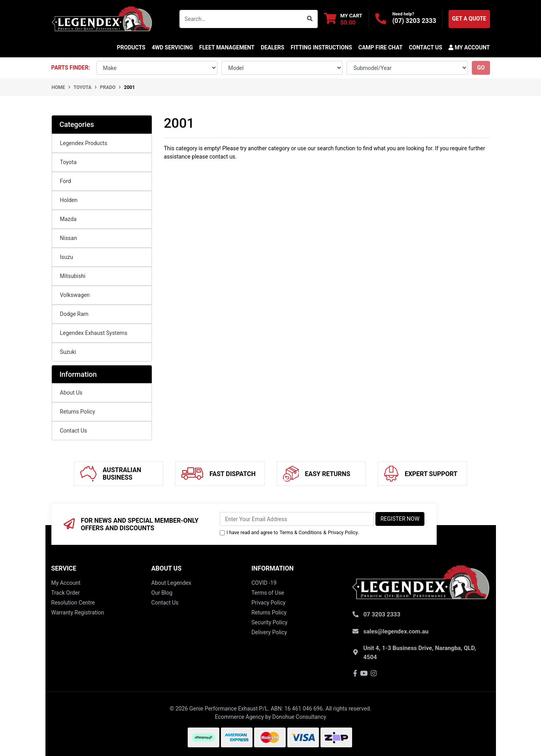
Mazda (68, 219)
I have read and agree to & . (289, 533)
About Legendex (171, 583)
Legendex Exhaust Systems (94, 333)
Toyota (68, 162)
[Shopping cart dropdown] (343, 19)
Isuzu (67, 257)
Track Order (66, 593)
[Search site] (310, 19)
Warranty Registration (78, 612)
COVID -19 (264, 583)
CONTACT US (426, 47)
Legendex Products (84, 143)
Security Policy (269, 622)
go (481, 68)
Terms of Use (268, 593)
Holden (69, 200)
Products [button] (131, 47)
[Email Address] (297, 519)
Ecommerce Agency (239, 717)
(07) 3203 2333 (414, 21)
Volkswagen (75, 295)
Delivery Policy (269, 632)
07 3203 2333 (382, 614)
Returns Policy (78, 412)
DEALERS (272, 47)
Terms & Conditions (301, 533)
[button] (468, 47)
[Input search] (241, 19)
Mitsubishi (73, 276)
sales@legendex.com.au (396, 631)
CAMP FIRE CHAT (381, 47)
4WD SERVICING (172, 47)
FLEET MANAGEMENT (227, 47)
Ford (66, 181)
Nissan (69, 238)
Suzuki (68, 352)
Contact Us (74, 431)
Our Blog (162, 593)
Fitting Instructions (321, 47)
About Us (71, 393)
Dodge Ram (74, 314)
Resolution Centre (73, 603)
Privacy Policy (343, 533)
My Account (66, 583)
